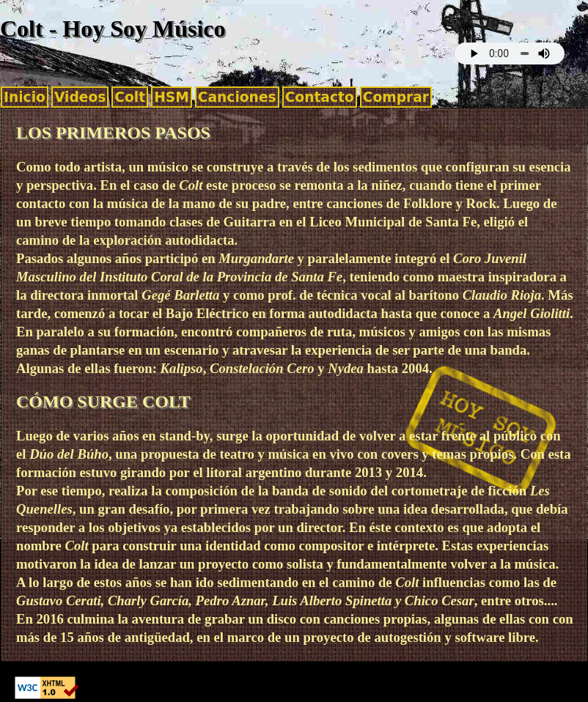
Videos (80, 97)
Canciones (237, 97)
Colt (130, 97)
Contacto (320, 97)
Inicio (25, 97)
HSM (172, 97)
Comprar (396, 97)
